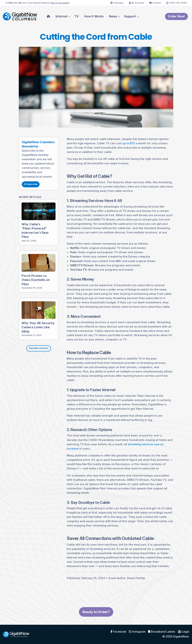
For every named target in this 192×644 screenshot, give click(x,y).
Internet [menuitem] (62, 16)
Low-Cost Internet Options (38, 3)
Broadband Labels (162, 632)
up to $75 (124, 148)
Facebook (118, 632)
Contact (155, 3)
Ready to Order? (96, 616)
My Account (136, 3)
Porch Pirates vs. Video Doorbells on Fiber (32, 284)
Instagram (137, 632)
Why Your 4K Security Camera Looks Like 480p (34, 331)
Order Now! (176, 16)
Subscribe (26, 189)
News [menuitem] (113, 16)
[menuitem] (48, 16)
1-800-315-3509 (176, 3)
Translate (117, 3)
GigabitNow (181, 636)
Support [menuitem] (130, 16)
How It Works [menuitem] (94, 16)
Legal (183, 632)
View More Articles (34, 353)
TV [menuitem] (77, 16)
